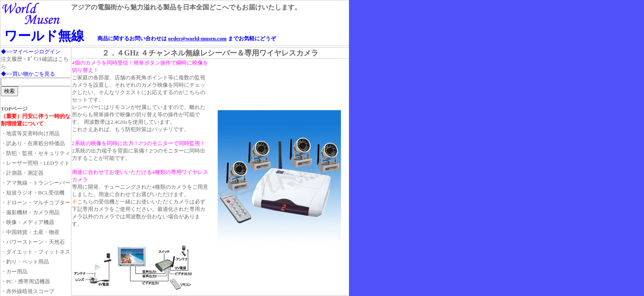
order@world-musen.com (197, 38)
